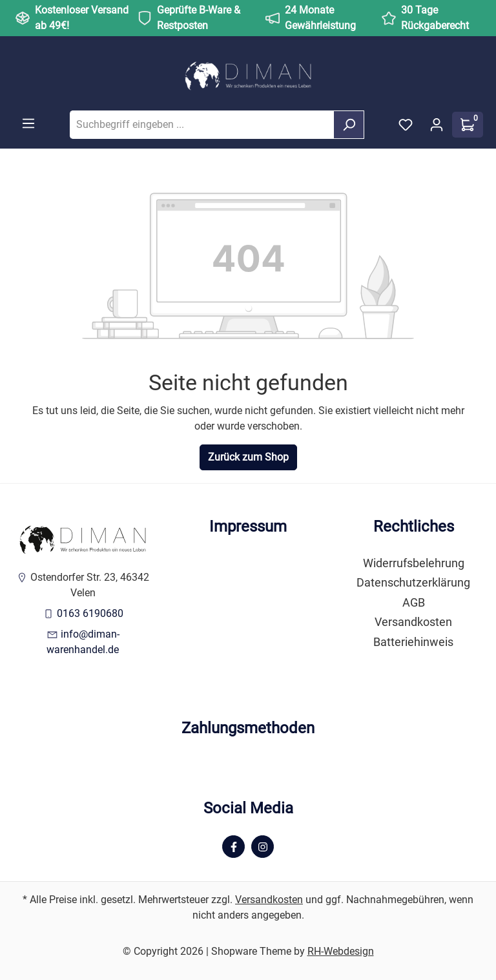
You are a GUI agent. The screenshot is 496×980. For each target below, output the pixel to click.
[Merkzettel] (406, 125)
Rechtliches (414, 526)
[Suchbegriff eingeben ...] (202, 125)
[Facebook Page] (233, 847)
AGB (414, 603)
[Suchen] (349, 125)
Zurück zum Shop (248, 457)
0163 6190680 (90, 613)
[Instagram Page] (263, 847)
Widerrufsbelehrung (414, 563)
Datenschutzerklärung (413, 583)
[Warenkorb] (468, 125)
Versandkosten (413, 622)
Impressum (248, 526)
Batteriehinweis (413, 642)
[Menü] (28, 123)
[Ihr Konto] (437, 125)
